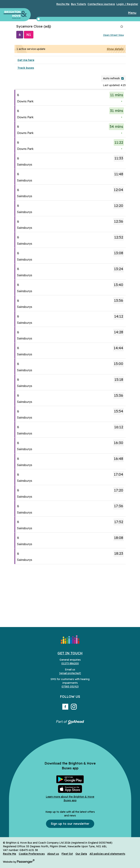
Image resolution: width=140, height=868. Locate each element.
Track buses (26, 68)
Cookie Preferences (32, 854)
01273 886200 (70, 663)
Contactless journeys (101, 4)
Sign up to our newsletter (70, 824)
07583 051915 (70, 687)
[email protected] (70, 673)
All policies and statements (107, 854)
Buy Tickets (79, 4)
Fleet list (67, 854)
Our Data (81, 854)
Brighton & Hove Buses (15, 15)
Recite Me (63, 4)
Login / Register (127, 4)
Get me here (26, 60)
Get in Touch (70, 653)
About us (53, 854)
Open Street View (113, 35)
